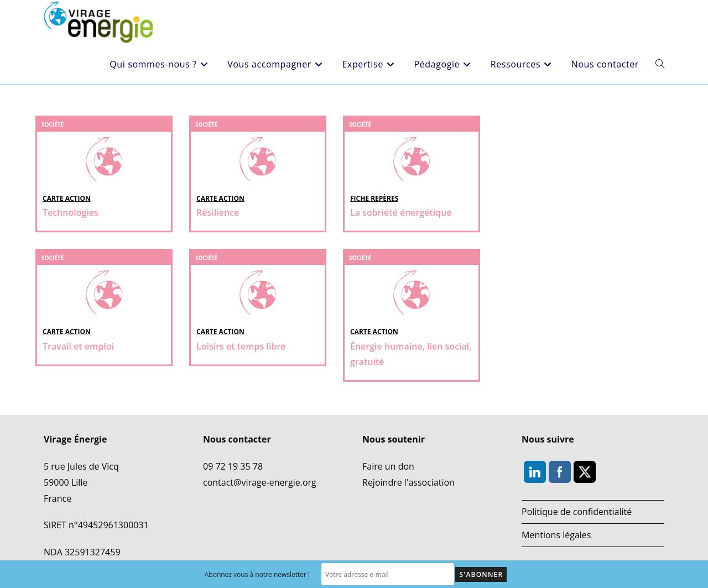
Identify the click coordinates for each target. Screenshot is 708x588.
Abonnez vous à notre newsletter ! (257, 574)
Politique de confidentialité (577, 512)
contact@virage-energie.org (260, 482)
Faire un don (388, 466)
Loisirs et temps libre (241, 346)
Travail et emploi (78, 346)
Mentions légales (556, 535)
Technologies (71, 212)
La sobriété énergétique (401, 212)
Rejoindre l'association (408, 482)
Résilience (218, 212)
